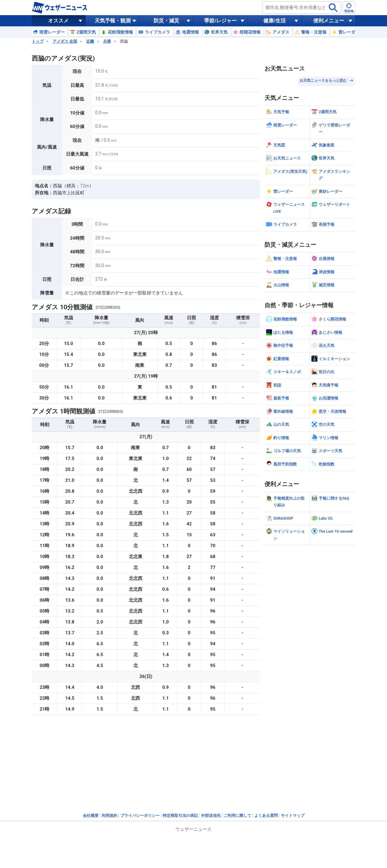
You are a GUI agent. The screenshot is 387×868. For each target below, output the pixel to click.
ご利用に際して (237, 815)
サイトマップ (293, 815)
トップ (38, 41)
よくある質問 (266, 815)
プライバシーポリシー (140, 815)
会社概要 (91, 815)
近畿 (90, 41)
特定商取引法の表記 (180, 815)
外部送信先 (211, 815)
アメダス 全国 (65, 41)
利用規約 (109, 815)
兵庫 (107, 41)
